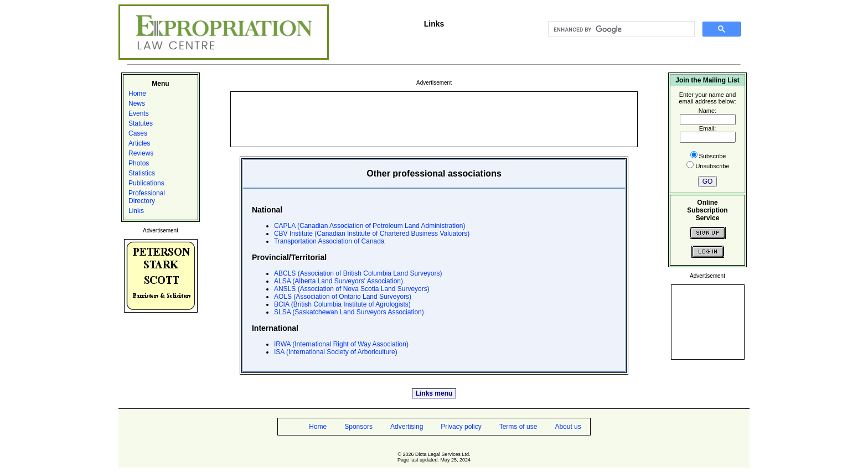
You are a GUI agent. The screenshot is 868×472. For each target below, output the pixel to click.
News (137, 103)
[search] (620, 29)
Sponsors (358, 427)
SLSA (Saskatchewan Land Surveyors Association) (349, 312)
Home (137, 94)
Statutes (141, 123)
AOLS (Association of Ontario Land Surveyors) (343, 297)
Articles (139, 143)
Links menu (434, 393)
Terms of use (518, 427)
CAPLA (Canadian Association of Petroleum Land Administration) (370, 226)
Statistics (142, 173)
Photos (139, 163)
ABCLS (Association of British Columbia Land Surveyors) (358, 273)
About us (568, 427)
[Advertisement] (434, 118)
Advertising (407, 427)
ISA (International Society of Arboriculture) (336, 352)
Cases (138, 133)
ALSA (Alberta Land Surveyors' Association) (339, 281)
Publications (146, 183)
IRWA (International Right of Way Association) (341, 344)
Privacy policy (461, 427)
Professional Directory (147, 197)
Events (139, 113)
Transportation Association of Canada (329, 241)
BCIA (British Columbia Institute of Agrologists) (342, 304)
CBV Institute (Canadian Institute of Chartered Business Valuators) (372, 234)
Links (136, 211)
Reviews (141, 153)
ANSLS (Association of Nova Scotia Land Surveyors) (352, 289)
